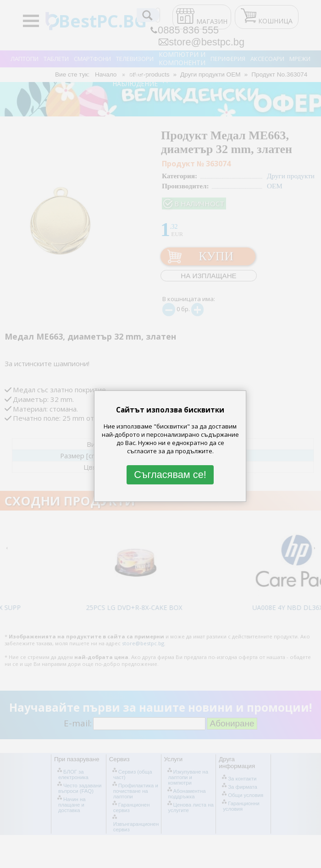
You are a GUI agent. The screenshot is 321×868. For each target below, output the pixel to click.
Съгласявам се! (170, 475)
